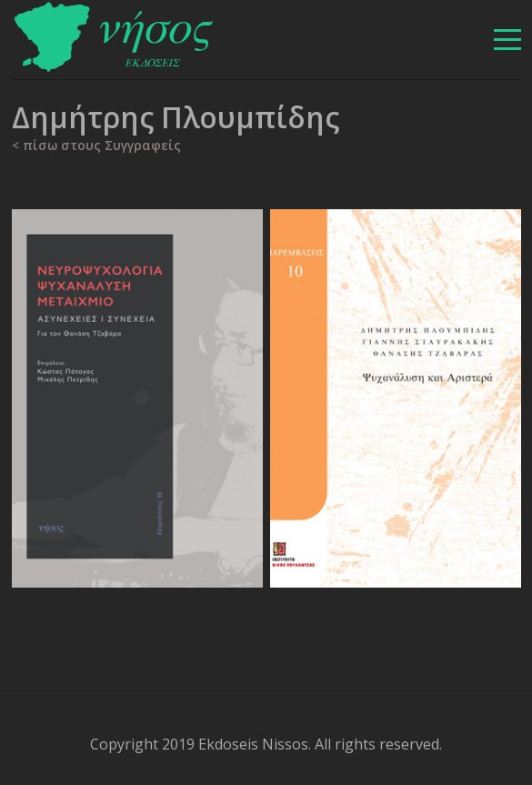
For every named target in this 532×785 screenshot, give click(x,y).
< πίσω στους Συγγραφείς (96, 145)
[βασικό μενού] (507, 40)
